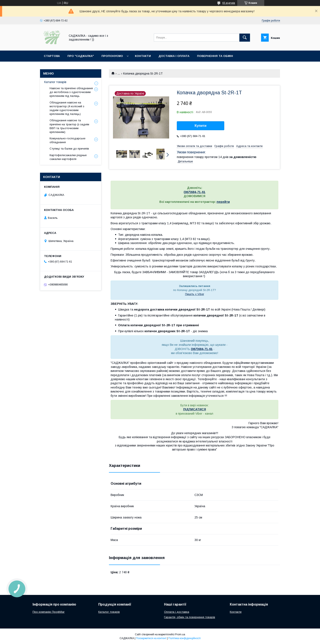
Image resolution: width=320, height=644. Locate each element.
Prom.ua (180, 634)
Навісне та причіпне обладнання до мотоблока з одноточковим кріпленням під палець (71, 92)
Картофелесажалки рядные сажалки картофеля (68, 157)
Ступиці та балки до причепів (69, 149)
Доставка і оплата (174, 56)
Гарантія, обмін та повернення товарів (190, 617)
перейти (223, 202)
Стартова (52, 56)
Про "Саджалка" (81, 56)
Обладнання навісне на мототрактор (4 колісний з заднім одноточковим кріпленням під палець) (67, 108)
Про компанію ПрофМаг (49, 612)
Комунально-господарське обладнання (67, 140)
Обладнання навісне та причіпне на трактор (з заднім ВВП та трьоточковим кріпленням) (69, 126)
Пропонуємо (112, 56)
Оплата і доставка (177, 612)
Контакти (143, 56)
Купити (201, 126)
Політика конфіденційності (184, 638)
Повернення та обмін (215, 56)
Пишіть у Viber (195, 294)
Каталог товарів (55, 82)
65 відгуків (229, 3)
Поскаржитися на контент (151, 638)
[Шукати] (245, 38)
